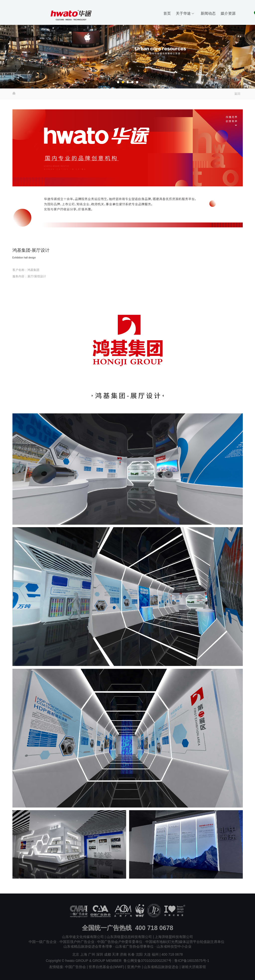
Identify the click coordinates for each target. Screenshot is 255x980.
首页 (167, 13)
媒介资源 (228, 13)
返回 (237, 94)
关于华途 (185, 13)
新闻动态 (208, 13)
